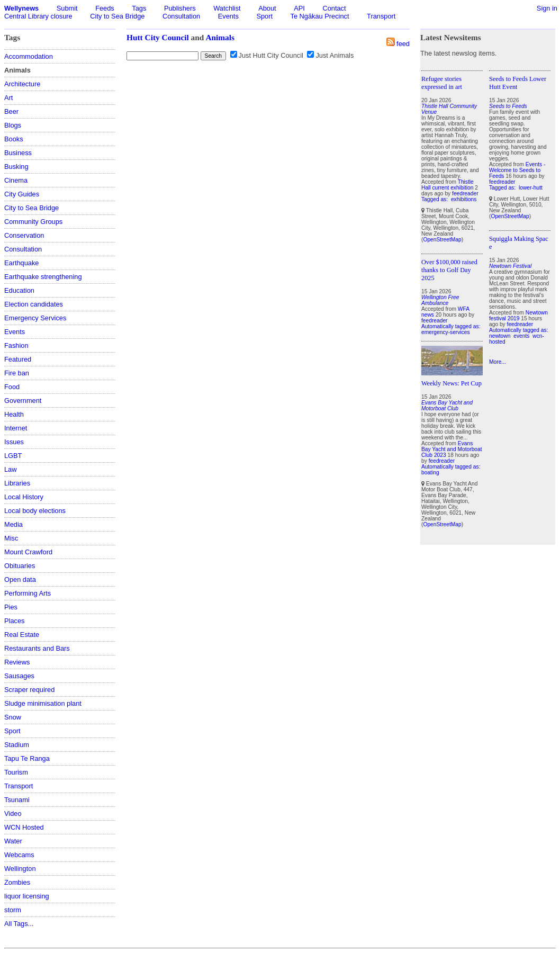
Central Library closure (38, 16)
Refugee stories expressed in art (442, 83)
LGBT (13, 456)
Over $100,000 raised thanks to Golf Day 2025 (449, 270)
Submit (67, 8)
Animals (220, 37)
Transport (381, 16)
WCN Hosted (24, 827)
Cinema (16, 180)
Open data (20, 579)
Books (14, 139)
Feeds (105, 8)
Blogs (13, 125)
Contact (334, 8)
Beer (11, 111)
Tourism (16, 772)
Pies (11, 607)
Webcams (19, 855)
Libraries (17, 483)
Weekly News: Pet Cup (451, 383)
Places (14, 621)
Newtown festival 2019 (518, 316)
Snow (13, 717)
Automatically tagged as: (451, 326)
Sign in (547, 8)
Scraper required (29, 690)
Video (13, 813)
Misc (11, 538)
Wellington (20, 869)
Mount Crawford (28, 552)
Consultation (181, 16)
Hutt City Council (158, 37)
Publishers (180, 8)
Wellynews (21, 8)
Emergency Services (35, 318)
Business (18, 153)
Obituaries (20, 566)
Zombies (17, 882)
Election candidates (34, 304)
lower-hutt (531, 188)
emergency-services (446, 332)
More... (498, 362)
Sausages (19, 676)
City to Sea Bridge (117, 16)
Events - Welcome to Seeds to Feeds (517, 170)
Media (13, 524)
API (299, 8)
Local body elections (35, 511)
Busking (16, 167)
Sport (264, 16)
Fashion (16, 345)
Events (228, 16)
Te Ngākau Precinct (320, 16)
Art (8, 98)
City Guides (22, 194)
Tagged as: (435, 199)
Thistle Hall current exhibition (448, 185)
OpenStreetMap (442, 240)
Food (12, 387)
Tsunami (17, 800)
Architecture (22, 84)
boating (430, 473)
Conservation (24, 235)
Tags (139, 8)
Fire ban (17, 373)
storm (13, 910)
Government (23, 401)
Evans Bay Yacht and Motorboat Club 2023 (452, 449)
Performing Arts (28, 593)
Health (14, 414)
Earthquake (21, 263)
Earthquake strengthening (43, 277)
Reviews (17, 662)
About (267, 8)
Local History (24, 497)
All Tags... (19, 924)
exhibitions (464, 199)
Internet (16, 428)
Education (19, 290)
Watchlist (227, 8)
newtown (500, 336)
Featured (18, 359)
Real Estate (22, 635)
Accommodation (29, 56)
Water (13, 841)
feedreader (465, 194)
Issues (14, 442)
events (521, 336)
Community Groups (33, 222)
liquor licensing (27, 896)
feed (403, 44)
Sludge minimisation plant (43, 703)
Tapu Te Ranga (27, 758)
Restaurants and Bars (37, 648)
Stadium (17, 745)
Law (10, 469)
